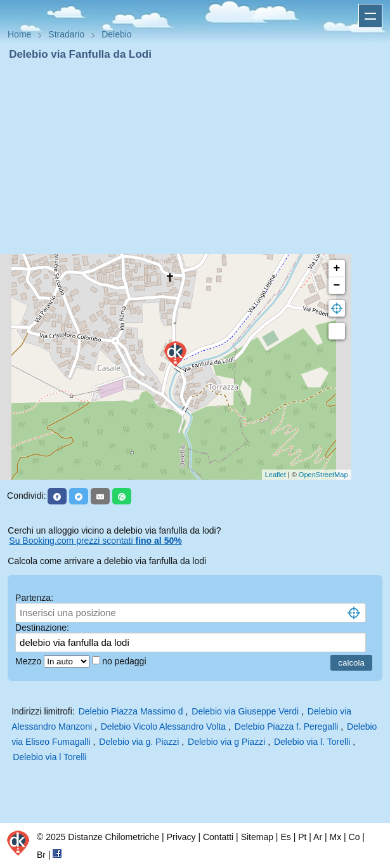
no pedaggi (125, 661)
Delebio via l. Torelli (312, 742)
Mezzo (29, 661)
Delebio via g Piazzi (226, 742)
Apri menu (370, 16)
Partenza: (34, 598)
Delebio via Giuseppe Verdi (245, 711)
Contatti (218, 837)
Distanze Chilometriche (114, 837)
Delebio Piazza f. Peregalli (286, 727)
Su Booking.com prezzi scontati (95, 541)
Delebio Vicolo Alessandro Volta (163, 727)
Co (354, 837)
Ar (318, 837)
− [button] (337, 286)
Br (41, 855)
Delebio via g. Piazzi (139, 742)
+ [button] (337, 268)
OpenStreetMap (323, 475)
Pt (302, 837)
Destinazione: (42, 628)
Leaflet (276, 475)
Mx (335, 837)
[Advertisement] (195, 157)
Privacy (181, 837)
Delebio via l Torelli (49, 757)
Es (285, 837)
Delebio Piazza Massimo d (131, 711)
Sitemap (257, 837)
